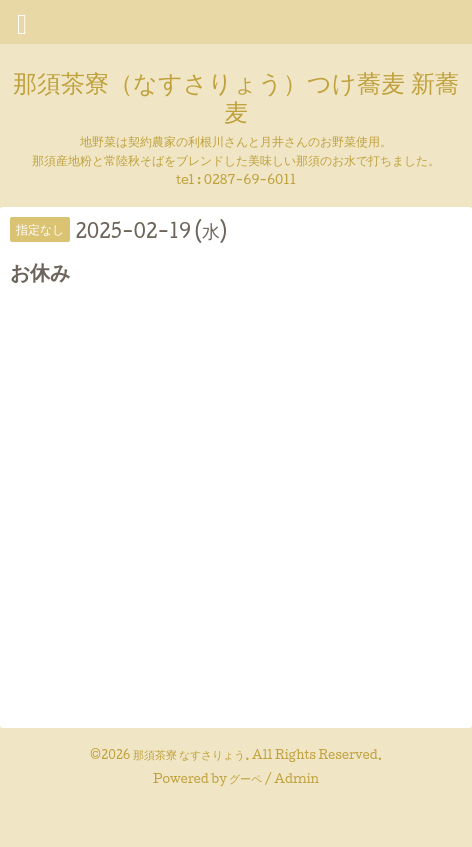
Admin (296, 778)
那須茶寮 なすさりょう (189, 754)
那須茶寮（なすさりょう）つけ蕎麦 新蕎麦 (235, 96)
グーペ (245, 778)
